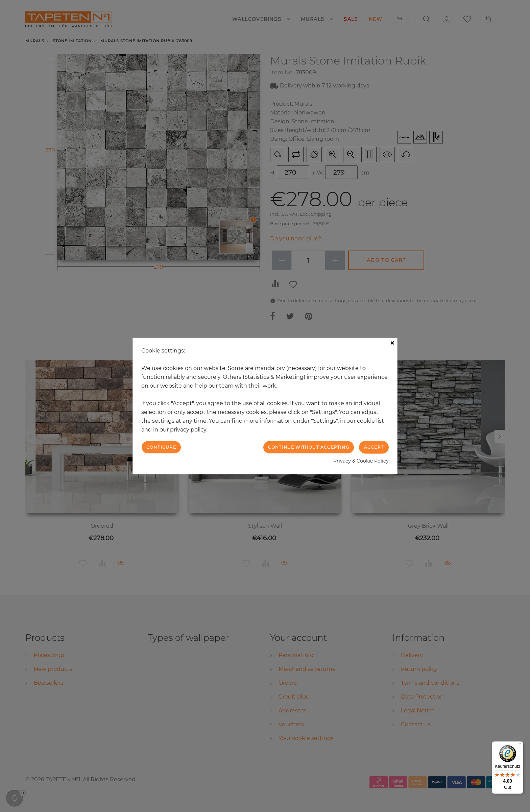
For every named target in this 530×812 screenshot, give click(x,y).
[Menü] (519, 745)
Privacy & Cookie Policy (361, 461)
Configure (161, 447)
